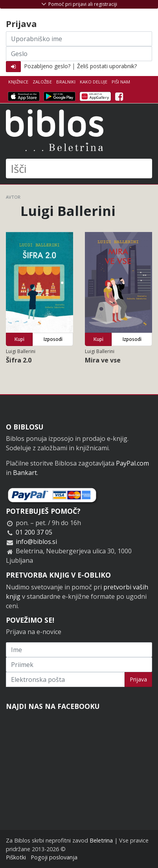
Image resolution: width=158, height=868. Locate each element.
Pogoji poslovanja (54, 857)
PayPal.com (132, 463)
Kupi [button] (19, 339)
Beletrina (101, 840)
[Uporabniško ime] (79, 39)
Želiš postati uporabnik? (107, 66)
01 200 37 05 (34, 532)
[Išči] (79, 169)
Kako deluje (94, 82)
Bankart (25, 473)
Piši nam (121, 82)
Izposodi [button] (53, 339)
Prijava (138, 679)
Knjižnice (18, 82)
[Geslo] (79, 54)
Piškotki (16, 857)
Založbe (42, 82)
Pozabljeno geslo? (47, 66)
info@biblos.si (36, 542)
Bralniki (66, 82)
